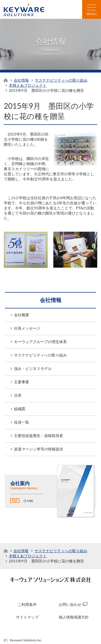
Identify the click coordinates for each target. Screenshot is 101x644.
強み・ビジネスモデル (33, 368)
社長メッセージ (27, 328)
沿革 (18, 395)
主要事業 (22, 382)
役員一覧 (22, 422)
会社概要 (22, 315)
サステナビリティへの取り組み (61, 80)
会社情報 (21, 80)
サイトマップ (27, 617)
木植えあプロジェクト (28, 85)
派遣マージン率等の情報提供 (39, 449)
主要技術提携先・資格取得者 (39, 436)
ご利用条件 (27, 604)
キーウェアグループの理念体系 (40, 342)
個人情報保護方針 (74, 617)
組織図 (20, 409)
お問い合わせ (70, 604)
